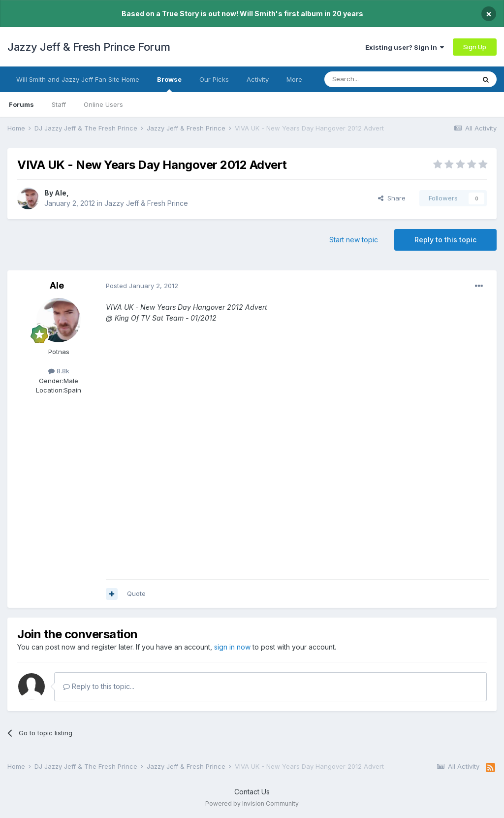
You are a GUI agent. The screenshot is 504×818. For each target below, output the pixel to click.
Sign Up (475, 47)
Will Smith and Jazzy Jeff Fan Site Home (78, 79)
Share (392, 198)
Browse (169, 84)
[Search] (375, 79)
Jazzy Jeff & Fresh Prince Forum (89, 47)
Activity (258, 79)
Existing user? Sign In (405, 47)
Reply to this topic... (99, 686)
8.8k (59, 371)
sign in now (232, 647)
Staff (59, 104)
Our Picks (214, 79)
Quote (136, 593)
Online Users (103, 104)
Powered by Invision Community (252, 803)
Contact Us (252, 792)
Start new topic (354, 240)
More (294, 79)
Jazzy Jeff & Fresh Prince (146, 203)
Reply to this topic (445, 240)
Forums (21, 104)
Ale (61, 193)
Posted (142, 286)
